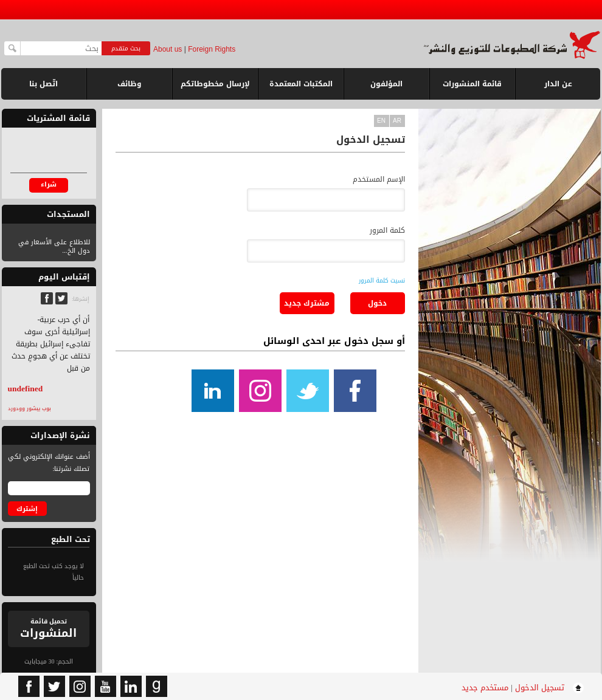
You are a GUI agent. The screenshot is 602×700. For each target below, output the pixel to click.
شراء (49, 184)
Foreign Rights (212, 49)
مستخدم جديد (485, 688)
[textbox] (61, 48)
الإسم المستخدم (379, 179)
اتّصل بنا (43, 84)
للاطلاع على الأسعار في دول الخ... (54, 246)
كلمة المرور (387, 230)
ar (397, 121)
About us (168, 49)
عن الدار (558, 84)
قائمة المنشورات (472, 88)
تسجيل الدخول (540, 688)
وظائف (130, 84)
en (381, 121)
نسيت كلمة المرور (382, 280)
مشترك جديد (307, 303)
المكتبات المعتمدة (301, 84)
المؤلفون (386, 84)
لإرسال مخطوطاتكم (215, 84)
